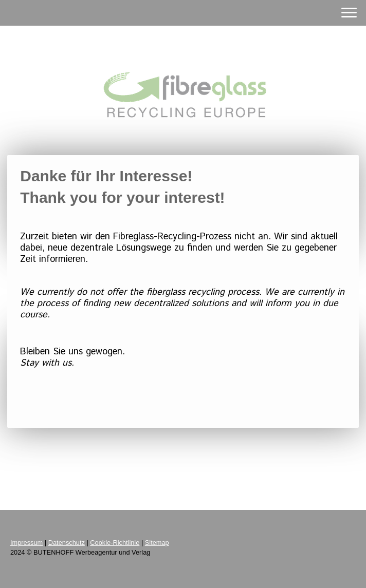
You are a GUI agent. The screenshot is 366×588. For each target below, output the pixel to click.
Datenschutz (67, 543)
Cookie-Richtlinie (115, 543)
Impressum (26, 543)
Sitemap (157, 543)
